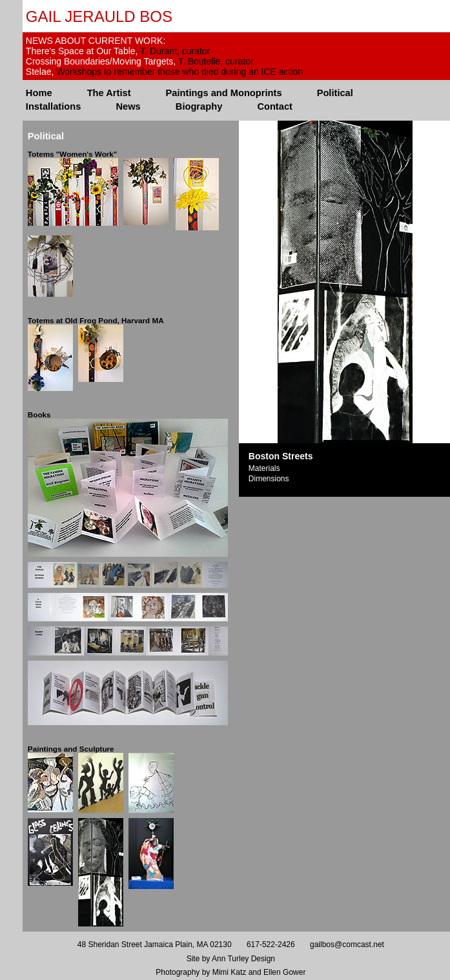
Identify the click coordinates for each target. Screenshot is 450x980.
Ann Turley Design (243, 959)
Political (335, 93)
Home (39, 93)
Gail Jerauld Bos (99, 16)
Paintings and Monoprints (224, 93)
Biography (199, 106)
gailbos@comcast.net (347, 945)
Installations (54, 106)
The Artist (109, 93)
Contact (275, 106)
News (128, 106)
